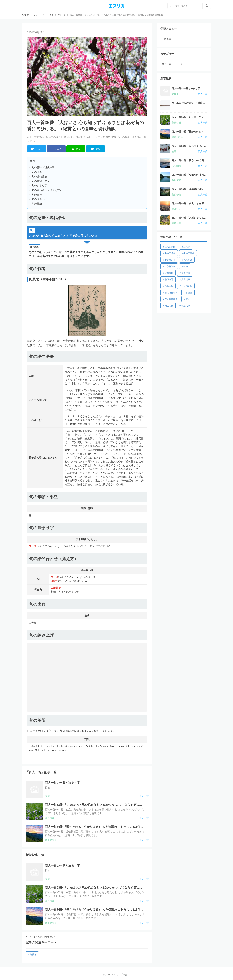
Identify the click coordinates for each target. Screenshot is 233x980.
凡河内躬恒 (187, 286)
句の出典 (37, 195)
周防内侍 (169, 306)
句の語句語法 (39, 176)
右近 (188, 299)
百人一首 (167, 64)
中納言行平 (170, 260)
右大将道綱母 (171, 299)
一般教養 (167, 39)
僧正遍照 (169, 280)
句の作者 (37, 172)
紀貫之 (33, 955)
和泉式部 (186, 306)
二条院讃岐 (170, 266)
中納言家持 (189, 253)
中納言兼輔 (170, 253)
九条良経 (188, 260)
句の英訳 (37, 204)
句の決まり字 (39, 186)
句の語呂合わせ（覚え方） (47, 190)
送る (76, 149)
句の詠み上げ (39, 199)
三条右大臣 (170, 247)
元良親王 (186, 280)
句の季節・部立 (41, 181)
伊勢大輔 (169, 273)
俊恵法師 (186, 273)
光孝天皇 (169, 286)
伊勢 (186, 266)
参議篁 (189, 293)
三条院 (187, 247)
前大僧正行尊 (171, 293)
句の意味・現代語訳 (43, 167)
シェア (36, 149)
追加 (96, 149)
